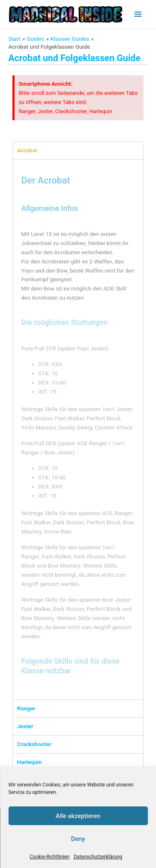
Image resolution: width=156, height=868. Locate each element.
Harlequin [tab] (29, 762)
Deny (78, 839)
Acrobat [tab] (27, 150)
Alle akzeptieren (78, 816)
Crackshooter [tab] (34, 744)
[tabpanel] (78, 429)
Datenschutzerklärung (98, 857)
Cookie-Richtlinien (50, 857)
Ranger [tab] (26, 708)
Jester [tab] (25, 726)
